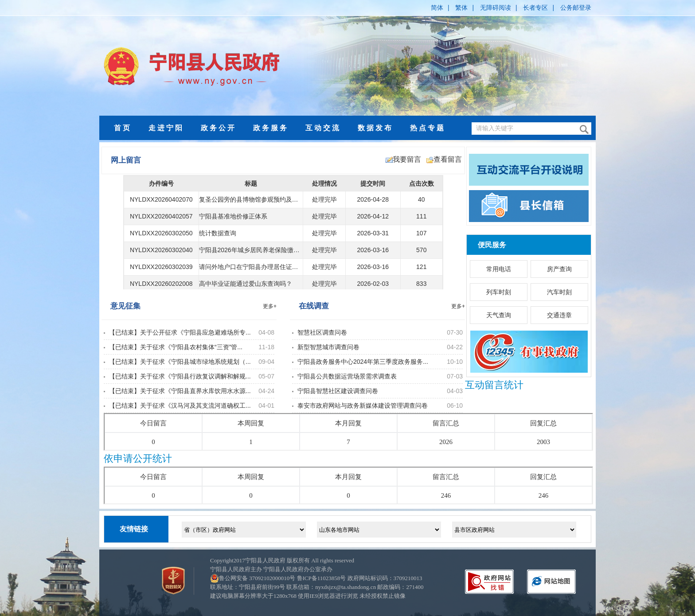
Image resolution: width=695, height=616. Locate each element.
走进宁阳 (166, 128)
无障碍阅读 (496, 8)
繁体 (461, 8)
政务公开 (219, 128)
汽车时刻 (559, 292)
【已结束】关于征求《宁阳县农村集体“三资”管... (176, 347)
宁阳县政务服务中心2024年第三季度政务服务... (363, 362)
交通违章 (559, 315)
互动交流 (323, 128)
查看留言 (444, 159)
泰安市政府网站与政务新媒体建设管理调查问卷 (363, 405)
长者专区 (535, 8)
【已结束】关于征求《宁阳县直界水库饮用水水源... (180, 391)
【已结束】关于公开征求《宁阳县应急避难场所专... (180, 332)
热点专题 (428, 128)
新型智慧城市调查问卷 (328, 347)
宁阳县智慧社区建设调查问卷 (338, 391)
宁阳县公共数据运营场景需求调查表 (347, 376)
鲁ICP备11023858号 (322, 578)
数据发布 (375, 128)
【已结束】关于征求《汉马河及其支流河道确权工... (180, 405)
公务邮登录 (576, 8)
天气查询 (499, 315)
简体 (437, 8)
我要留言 (403, 159)
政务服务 (271, 128)
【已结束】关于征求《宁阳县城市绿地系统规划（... (180, 362)
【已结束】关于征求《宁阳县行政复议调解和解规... (180, 376)
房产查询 (559, 269)
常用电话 (499, 269)
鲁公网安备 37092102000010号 (257, 578)
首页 (123, 128)
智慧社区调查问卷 (322, 332)
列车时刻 (499, 292)
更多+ (270, 306)
